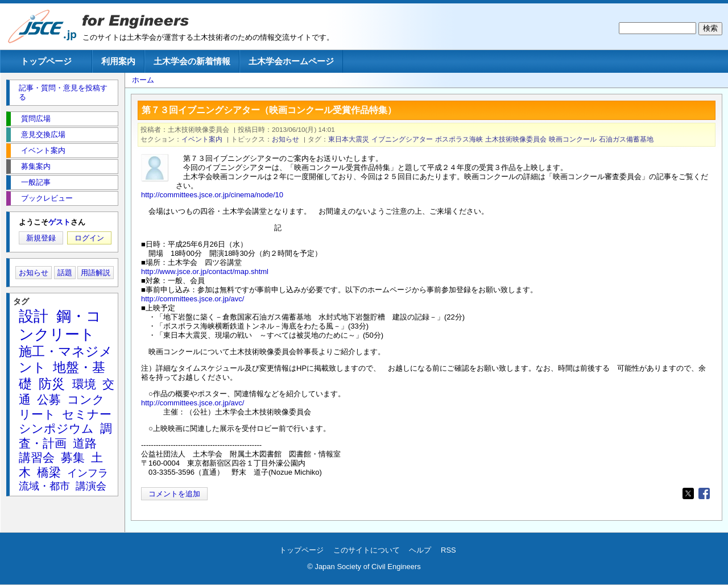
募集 (73, 457)
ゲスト (59, 222)
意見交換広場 (43, 134)
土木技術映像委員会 (516, 139)
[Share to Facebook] (704, 493)
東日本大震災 (349, 139)
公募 (49, 399)
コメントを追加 (174, 494)
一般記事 (36, 182)
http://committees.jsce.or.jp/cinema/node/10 (212, 195)
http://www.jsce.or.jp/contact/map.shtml (205, 271)
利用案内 (118, 61)
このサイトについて (367, 550)
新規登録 (41, 238)
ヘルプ (420, 550)
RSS (448, 550)
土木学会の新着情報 (192, 61)
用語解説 (96, 273)
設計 (34, 316)
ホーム (143, 80)
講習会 (37, 457)
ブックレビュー (47, 198)
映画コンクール (573, 139)
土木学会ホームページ (291, 61)
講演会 (91, 486)
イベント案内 (202, 139)
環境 (84, 384)
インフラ (88, 473)
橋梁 (49, 472)
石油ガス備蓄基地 (626, 139)
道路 (85, 443)
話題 (65, 273)
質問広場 (36, 119)
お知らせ (286, 139)
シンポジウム (56, 428)
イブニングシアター (402, 139)
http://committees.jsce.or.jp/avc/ (193, 299)
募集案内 (36, 166)
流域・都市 (44, 486)
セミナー (87, 414)
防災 (52, 384)
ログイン (89, 238)
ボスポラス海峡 (459, 139)
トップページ (46, 61)
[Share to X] (688, 493)
